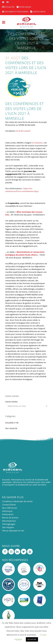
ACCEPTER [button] (32, 639)
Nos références (10, 508)
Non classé (10, 428)
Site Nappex (8, 527)
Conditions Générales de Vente (17, 501)
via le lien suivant (23, 131)
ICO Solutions (37, 143)
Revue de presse (10, 518)
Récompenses (9, 521)
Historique (7, 511)
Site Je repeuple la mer (13, 531)
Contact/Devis (9, 505)
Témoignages (9, 524)
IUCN (12, 113)
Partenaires (8, 514)
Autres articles (11, 402)
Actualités (10, 423)
